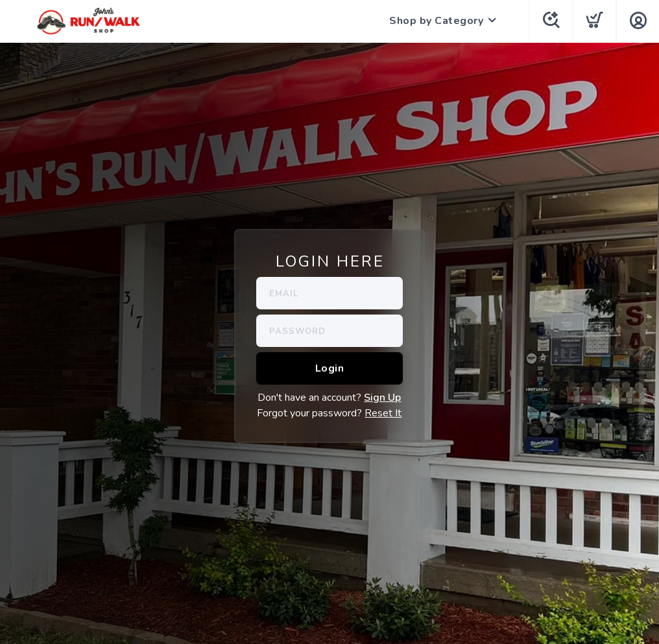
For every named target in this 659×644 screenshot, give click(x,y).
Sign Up (382, 398)
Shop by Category (436, 21)
